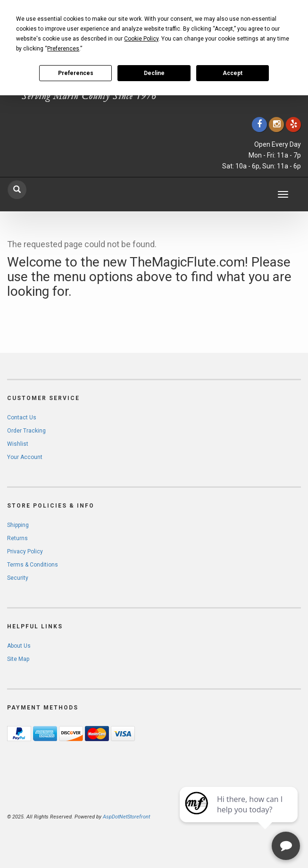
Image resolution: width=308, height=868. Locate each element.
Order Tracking (26, 431)
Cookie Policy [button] (141, 39)
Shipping (18, 525)
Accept (233, 73)
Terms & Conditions (33, 565)
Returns (17, 538)
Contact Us (22, 417)
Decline (154, 73)
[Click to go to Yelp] (293, 124)
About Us (19, 646)
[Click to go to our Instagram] (276, 124)
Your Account (25, 457)
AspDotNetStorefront (126, 817)
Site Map (18, 659)
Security (18, 578)
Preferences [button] (63, 49)
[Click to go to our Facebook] (259, 124)
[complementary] (240, 816)
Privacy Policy (25, 551)
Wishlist (18, 444)
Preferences (76, 73)
